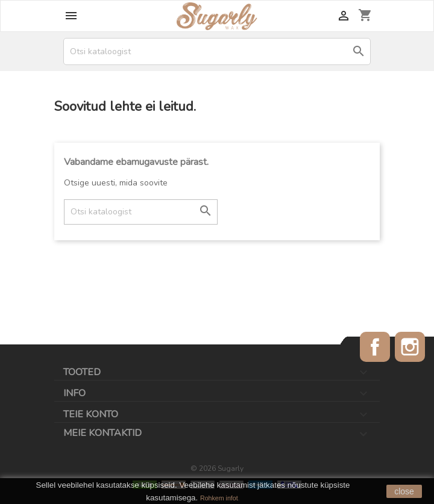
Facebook (375, 347)
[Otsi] (217, 51)
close (404, 491)
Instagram (410, 347)
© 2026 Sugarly (217, 468)
